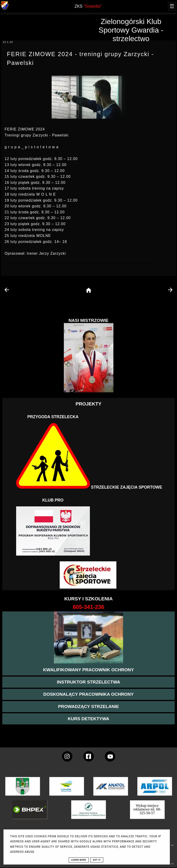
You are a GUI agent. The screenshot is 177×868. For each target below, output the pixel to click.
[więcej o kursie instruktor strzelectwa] (89, 682)
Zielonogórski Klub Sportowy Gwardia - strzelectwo (131, 30)
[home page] (88, 291)
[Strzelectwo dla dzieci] (88, 575)
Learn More (79, 860)
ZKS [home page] (88, 6)
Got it (97, 860)
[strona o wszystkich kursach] (88, 607)
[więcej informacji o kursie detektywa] (88, 719)
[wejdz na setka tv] (110, 756)
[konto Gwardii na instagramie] (67, 756)
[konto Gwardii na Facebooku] (89, 756)
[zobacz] (88, 813)
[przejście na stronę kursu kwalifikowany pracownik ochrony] (88, 670)
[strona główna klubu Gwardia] (5, 9)
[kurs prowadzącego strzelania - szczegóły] (88, 707)
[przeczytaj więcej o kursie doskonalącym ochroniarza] (88, 694)
